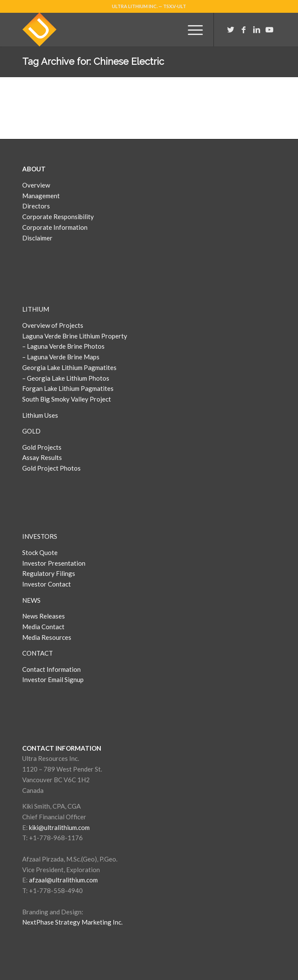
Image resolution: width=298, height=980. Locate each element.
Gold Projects (42, 447)
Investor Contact (47, 584)
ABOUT (34, 169)
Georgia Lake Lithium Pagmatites (69, 367)
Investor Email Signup (54, 679)
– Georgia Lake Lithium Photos (66, 378)
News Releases (44, 616)
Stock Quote (40, 552)
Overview (36, 185)
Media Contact (43, 627)
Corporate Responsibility (58, 217)
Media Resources (47, 637)
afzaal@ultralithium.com (63, 880)
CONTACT (38, 653)
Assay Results (42, 457)
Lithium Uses (40, 415)
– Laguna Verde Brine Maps (61, 357)
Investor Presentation (54, 563)
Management (41, 196)
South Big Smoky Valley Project (67, 399)
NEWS (31, 600)
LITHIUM (36, 309)
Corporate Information (55, 227)
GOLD (31, 431)
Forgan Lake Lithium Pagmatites (68, 388)
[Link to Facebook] (244, 30)
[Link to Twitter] (231, 30)
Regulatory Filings (49, 573)
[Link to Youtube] (269, 30)
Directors (36, 206)
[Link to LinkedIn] (257, 30)
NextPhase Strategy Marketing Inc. (72, 922)
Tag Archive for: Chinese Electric (93, 61)
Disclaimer (37, 238)
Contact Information (51, 669)
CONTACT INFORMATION (62, 748)
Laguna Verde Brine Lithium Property (75, 336)
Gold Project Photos (51, 468)
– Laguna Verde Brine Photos (63, 346)
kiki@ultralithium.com (59, 827)
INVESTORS (40, 536)
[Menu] (191, 29)
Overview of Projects (53, 325)
